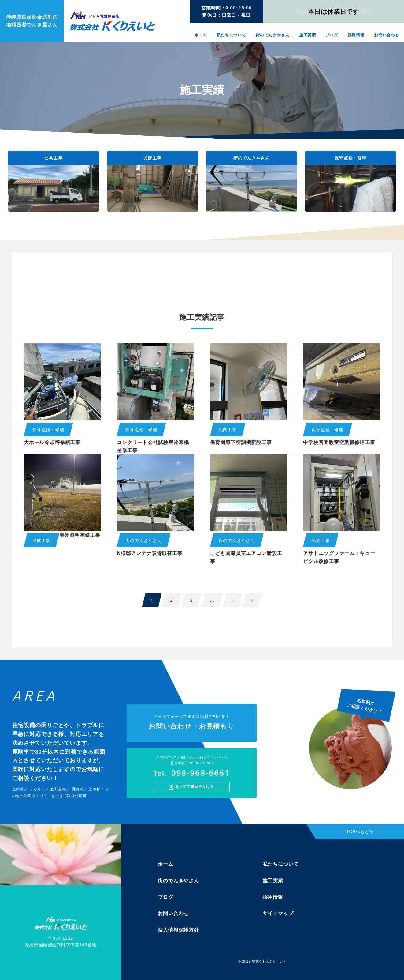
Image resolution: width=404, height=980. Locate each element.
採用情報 (356, 35)
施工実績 (308, 35)
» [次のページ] (232, 600)
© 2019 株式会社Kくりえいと (263, 961)
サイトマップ (278, 913)
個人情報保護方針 (178, 930)
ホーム (201, 35)
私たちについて (231, 35)
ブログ (332, 35)
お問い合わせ (387, 35)
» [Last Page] (252, 600)
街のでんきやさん (273, 35)
